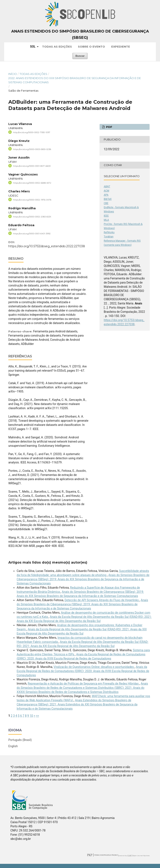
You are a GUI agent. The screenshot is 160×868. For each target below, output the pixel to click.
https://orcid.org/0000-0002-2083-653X (32, 217)
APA (106, 195)
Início (13, 74)
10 (31, 716)
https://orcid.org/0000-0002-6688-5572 (32, 183)
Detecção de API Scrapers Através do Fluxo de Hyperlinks (102, 600)
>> (37, 716)
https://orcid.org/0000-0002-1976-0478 (32, 200)
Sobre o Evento (91, 47)
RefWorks (109, 232)
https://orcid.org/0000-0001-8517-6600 (32, 166)
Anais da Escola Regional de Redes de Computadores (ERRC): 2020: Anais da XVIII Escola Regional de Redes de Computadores (83, 671)
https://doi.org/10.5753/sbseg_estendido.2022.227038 (47, 246)
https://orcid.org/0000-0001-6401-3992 (32, 234)
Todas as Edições (57, 47)
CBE (106, 203)
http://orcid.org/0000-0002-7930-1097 (32, 132)
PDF (109, 127)
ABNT (107, 187)
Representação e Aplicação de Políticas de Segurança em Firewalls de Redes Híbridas (84, 684)
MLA (106, 220)
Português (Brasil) (20, 740)
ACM (106, 191)
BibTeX (108, 199)
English (13, 746)
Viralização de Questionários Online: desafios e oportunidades (94, 667)
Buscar (80, 56)
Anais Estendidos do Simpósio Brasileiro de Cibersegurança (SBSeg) (80, 34)
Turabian (109, 237)
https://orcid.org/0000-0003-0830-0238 (32, 149)
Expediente (121, 47)
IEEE (106, 216)
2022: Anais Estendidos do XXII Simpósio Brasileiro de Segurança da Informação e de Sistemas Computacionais (75, 80)
